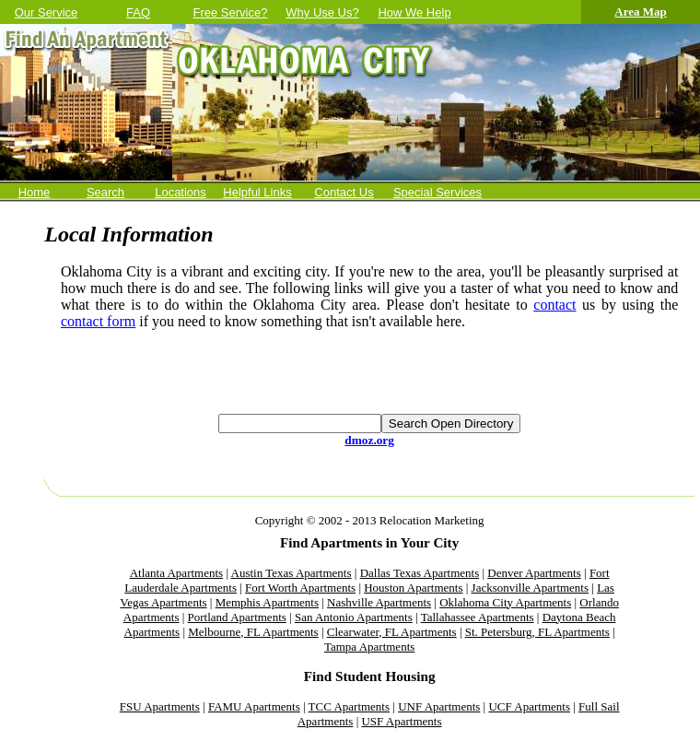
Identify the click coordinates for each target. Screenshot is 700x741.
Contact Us (344, 192)
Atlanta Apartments (176, 573)
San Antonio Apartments (354, 617)
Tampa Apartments (369, 647)
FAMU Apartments (254, 706)
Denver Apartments (534, 573)
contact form (98, 321)
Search (105, 192)
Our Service (47, 12)
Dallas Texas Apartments (420, 573)
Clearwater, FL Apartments (392, 632)
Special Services (437, 192)
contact (554, 305)
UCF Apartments (529, 706)
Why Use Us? (322, 12)
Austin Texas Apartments (292, 573)
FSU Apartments (160, 706)
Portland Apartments (237, 617)
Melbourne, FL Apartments (253, 632)
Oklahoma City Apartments (505, 602)
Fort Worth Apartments (300, 588)
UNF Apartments (439, 706)
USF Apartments (401, 721)
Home (35, 192)
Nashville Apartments (379, 602)
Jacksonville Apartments (530, 588)
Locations (181, 192)
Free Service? (231, 12)
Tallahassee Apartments (478, 617)
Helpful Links (257, 192)
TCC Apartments (349, 706)
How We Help (414, 12)
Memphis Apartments (267, 602)
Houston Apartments (413, 588)
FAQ (138, 12)
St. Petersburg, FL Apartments (537, 632)
